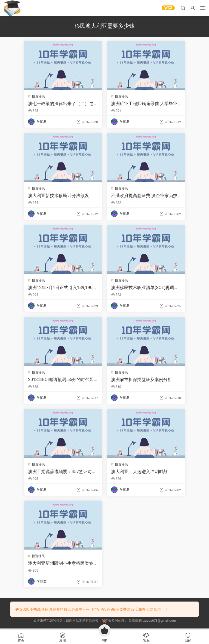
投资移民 (39, 96)
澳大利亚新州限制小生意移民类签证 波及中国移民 (61, 565)
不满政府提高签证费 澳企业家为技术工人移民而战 (145, 196)
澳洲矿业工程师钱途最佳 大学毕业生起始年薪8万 (145, 104)
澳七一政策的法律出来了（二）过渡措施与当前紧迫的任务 (61, 104)
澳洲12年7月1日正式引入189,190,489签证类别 (62, 288)
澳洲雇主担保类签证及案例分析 (142, 380)
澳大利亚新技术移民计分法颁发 (59, 196)
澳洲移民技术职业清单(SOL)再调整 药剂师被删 (145, 288)
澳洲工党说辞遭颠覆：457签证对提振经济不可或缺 (62, 473)
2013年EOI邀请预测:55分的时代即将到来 (61, 381)
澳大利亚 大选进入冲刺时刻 (140, 473)
